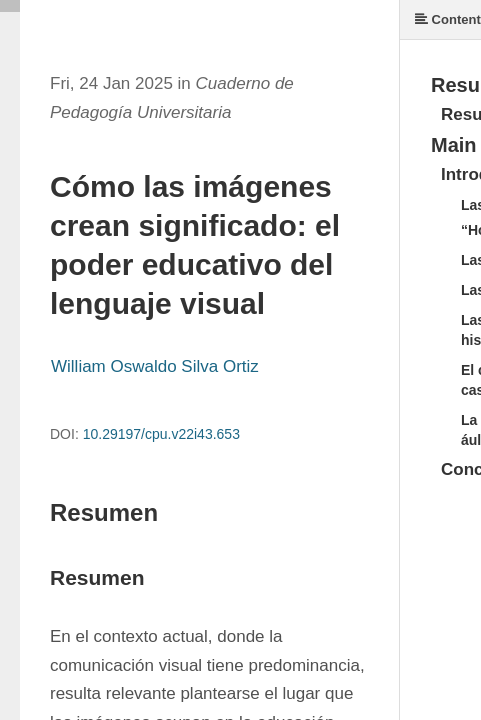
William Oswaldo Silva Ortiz (155, 366)
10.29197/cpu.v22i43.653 (161, 434)
